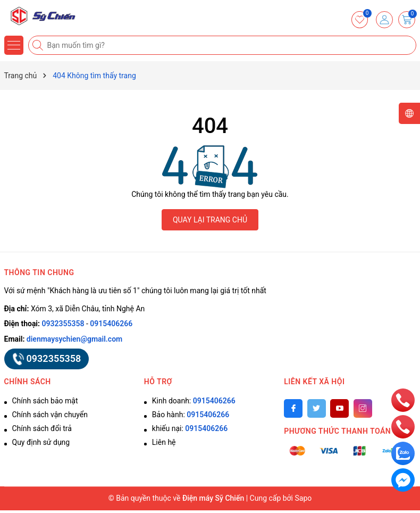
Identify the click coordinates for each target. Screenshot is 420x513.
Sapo (304, 498)
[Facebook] (293, 408)
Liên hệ (164, 442)
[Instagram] (363, 408)
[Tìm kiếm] (39, 45)
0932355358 (63, 324)
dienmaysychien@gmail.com (74, 339)
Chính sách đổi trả (42, 428)
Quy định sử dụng (41, 442)
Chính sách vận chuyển (50, 415)
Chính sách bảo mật (45, 401)
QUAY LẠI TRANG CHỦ (210, 220)
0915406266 (111, 324)
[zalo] (403, 453)
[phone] (403, 400)
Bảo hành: (191, 415)
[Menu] (14, 45)
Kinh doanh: (194, 401)
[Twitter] (317, 408)
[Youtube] (339, 408)
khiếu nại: (190, 428)
